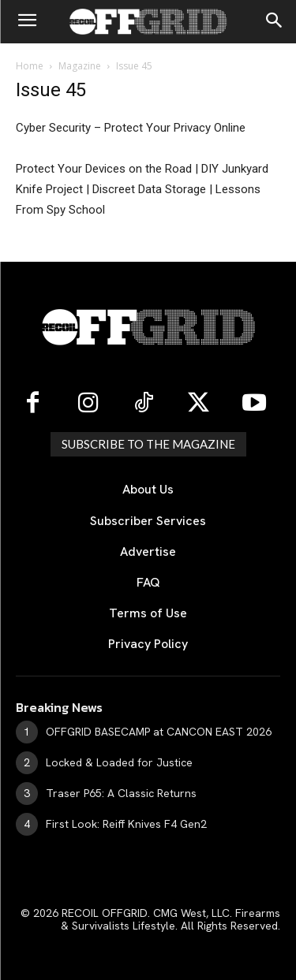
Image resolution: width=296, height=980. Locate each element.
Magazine (80, 66)
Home (30, 66)
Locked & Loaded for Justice (119, 762)
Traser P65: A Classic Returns (121, 793)
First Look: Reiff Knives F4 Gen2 (126, 824)
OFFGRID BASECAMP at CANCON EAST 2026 (159, 732)
